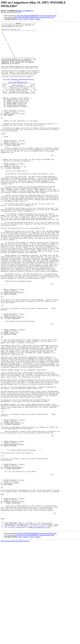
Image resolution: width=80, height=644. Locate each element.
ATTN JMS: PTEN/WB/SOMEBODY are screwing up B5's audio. (36, 16)
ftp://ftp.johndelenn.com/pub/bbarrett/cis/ (19, 91)
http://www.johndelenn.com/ (18, 94)
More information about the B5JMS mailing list (15, 642)
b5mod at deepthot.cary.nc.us (39, 628)
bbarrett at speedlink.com (26, 11)
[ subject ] (32, 19)
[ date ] (20, 19)
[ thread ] (25, 19)
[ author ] (38, 19)
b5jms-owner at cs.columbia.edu (16, 625)
